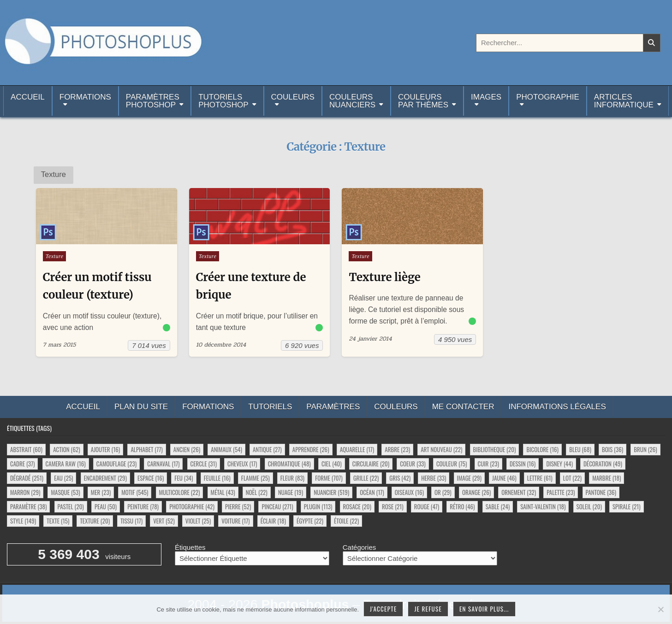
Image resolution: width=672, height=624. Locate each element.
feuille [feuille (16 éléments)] (217, 478)
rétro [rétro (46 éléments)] (462, 506)
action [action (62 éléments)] (66, 449)
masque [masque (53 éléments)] (65, 492)
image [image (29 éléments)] (469, 478)
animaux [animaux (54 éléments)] (226, 449)
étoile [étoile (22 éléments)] (346, 521)
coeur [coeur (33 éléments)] (413, 464)
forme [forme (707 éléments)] (329, 478)
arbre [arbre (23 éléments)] (397, 449)
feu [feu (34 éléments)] (184, 478)
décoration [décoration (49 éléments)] (603, 464)
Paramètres (333, 407)
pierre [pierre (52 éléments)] (238, 506)
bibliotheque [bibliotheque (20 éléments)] (495, 449)
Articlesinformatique (624, 101)
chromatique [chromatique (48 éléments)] (289, 464)
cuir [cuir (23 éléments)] (488, 464)
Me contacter (463, 407)
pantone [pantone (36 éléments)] (601, 492)
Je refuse (428, 609)
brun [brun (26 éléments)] (645, 449)
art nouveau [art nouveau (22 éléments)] (441, 449)
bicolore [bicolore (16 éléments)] (542, 449)
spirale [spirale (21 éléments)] (627, 506)
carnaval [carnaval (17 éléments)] (163, 464)
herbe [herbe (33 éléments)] (434, 478)
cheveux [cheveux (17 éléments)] (242, 464)
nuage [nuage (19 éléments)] (291, 492)
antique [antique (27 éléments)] (267, 449)
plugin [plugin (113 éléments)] (318, 506)
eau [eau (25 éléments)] (63, 478)
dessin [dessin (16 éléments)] (523, 464)
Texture (55, 256)
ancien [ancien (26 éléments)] (187, 449)
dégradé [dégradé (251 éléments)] (27, 478)
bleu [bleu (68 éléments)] (580, 449)
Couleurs (293, 97)
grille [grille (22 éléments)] (366, 478)
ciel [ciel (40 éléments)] (332, 464)
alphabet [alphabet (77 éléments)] (146, 449)
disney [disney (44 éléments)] (559, 464)
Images (486, 97)
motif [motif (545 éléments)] (135, 492)
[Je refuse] (660, 609)
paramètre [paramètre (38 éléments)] (28, 506)
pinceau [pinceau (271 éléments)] (277, 506)
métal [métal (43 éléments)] (223, 492)
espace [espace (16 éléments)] (151, 478)
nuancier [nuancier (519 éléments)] (331, 492)
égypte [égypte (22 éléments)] (310, 521)
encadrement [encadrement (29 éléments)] (105, 478)
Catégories (360, 547)
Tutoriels (270, 407)
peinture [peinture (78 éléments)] (143, 506)
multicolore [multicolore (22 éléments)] (180, 492)
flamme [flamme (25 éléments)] (256, 478)
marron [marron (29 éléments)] (25, 492)
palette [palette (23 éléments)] (561, 492)
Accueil (28, 101)
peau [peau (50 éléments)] (106, 506)
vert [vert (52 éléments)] (164, 521)
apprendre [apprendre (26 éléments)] (311, 449)
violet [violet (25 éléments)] (198, 521)
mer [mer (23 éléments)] (101, 492)
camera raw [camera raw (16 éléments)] (66, 464)
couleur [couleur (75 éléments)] (452, 464)
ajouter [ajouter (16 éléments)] (105, 449)
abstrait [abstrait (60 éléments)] (26, 449)
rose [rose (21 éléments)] (393, 506)
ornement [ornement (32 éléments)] (519, 492)
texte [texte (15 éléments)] (58, 521)
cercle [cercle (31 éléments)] (204, 464)
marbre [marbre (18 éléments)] (607, 478)
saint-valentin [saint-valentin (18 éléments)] (543, 506)
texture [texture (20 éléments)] (95, 521)
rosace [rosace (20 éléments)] (357, 506)
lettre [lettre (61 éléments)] (540, 478)
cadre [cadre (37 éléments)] (22, 464)
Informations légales (557, 407)
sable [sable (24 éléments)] (498, 506)
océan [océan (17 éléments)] (372, 492)
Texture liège (384, 277)
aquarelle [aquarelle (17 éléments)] (357, 449)
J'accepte (383, 609)
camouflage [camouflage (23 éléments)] (116, 464)
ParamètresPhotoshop (153, 101)
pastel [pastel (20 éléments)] (71, 506)
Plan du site (141, 407)
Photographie (548, 97)
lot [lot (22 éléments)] (572, 478)
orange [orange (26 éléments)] (476, 492)
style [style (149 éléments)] (23, 521)
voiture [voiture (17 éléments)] (235, 521)
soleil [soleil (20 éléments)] (589, 506)
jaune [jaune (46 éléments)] (504, 478)
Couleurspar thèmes (423, 101)
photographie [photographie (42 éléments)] (192, 506)
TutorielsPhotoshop (223, 101)
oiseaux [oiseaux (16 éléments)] (409, 492)
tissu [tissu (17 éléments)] (131, 521)
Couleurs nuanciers (352, 101)
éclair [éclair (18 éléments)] (273, 521)
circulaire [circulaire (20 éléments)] (371, 464)
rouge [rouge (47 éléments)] (427, 506)
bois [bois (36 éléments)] (613, 449)
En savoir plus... (484, 609)
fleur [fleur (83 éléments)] (292, 478)
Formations (85, 97)
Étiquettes (190, 547)
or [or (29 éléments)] (443, 492)
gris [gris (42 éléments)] (400, 478)
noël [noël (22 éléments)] (257, 492)
